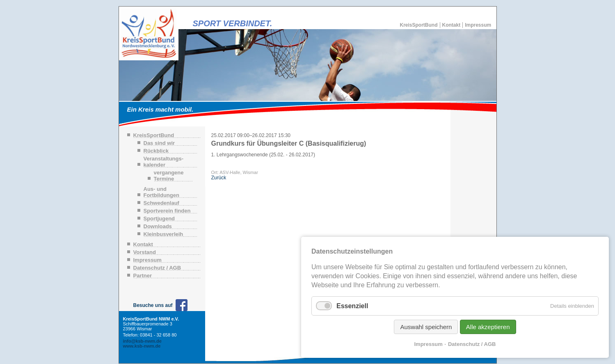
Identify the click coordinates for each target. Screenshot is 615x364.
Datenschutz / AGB (157, 268)
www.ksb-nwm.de (142, 346)
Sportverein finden (167, 211)
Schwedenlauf (161, 203)
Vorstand (145, 252)
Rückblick (156, 151)
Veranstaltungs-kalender (164, 162)
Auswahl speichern (426, 327)
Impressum (478, 25)
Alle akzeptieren (488, 327)
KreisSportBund (419, 25)
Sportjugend (159, 219)
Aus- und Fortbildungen (161, 192)
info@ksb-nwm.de (142, 341)
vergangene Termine (169, 176)
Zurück (219, 178)
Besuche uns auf (153, 305)
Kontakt (452, 25)
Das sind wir (159, 143)
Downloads (158, 226)
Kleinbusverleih (163, 234)
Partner (143, 276)
